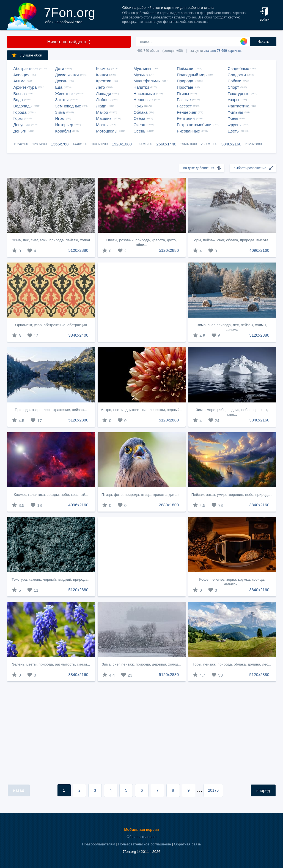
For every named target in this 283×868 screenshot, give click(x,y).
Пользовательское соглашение (145, 844)
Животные (65, 94)
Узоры (233, 100)
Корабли (63, 131)
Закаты (62, 100)
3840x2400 (79, 335)
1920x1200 (144, 144)
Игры (60, 118)
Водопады (23, 106)
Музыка (141, 75)
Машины (104, 118)
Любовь (103, 100)
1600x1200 (99, 144)
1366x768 (60, 144)
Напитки (141, 87)
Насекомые (144, 94)
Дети (60, 69)
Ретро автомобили (194, 125)
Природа (185, 81)
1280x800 (39, 144)
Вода (18, 100)
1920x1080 (122, 144)
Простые (185, 87)
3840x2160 (231, 144)
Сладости (237, 75)
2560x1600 (189, 144)
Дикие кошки (67, 75)
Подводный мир (192, 75)
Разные (184, 100)
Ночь (138, 106)
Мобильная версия (141, 830)
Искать (263, 41)
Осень (140, 131)
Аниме (20, 81)
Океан (139, 125)
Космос (103, 69)
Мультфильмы (147, 81)
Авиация (21, 75)
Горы (18, 118)
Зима (60, 112)
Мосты (102, 125)
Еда (59, 87)
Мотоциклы (107, 131)
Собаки (235, 81)
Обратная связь (187, 844)
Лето (100, 87)
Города (20, 112)
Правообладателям (98, 844)
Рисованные (188, 131)
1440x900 (80, 144)
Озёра (140, 118)
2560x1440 (166, 144)
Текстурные (239, 94)
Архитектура (25, 87)
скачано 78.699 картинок (223, 51)
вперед (263, 790)
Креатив (104, 81)
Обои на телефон (141, 837)
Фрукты (235, 125)
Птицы (183, 94)
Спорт (233, 87)
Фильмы (235, 112)
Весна (19, 94)
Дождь (61, 81)
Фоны (233, 118)
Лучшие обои (27, 55)
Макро (102, 112)
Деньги (20, 131)
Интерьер (64, 125)
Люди (101, 106)
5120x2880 (253, 144)
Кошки (102, 75)
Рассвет (184, 106)
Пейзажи (185, 69)
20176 (213, 790)
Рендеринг (187, 112)
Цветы (234, 131)
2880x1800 (209, 144)
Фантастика (239, 106)
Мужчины (142, 69)
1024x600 (21, 144)
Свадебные (238, 69)
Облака (141, 112)
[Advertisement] (142, 302)
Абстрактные (26, 69)
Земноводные (68, 106)
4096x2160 (259, 250)
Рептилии (186, 118)
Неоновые (143, 100)
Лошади (103, 94)
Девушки (22, 125)
